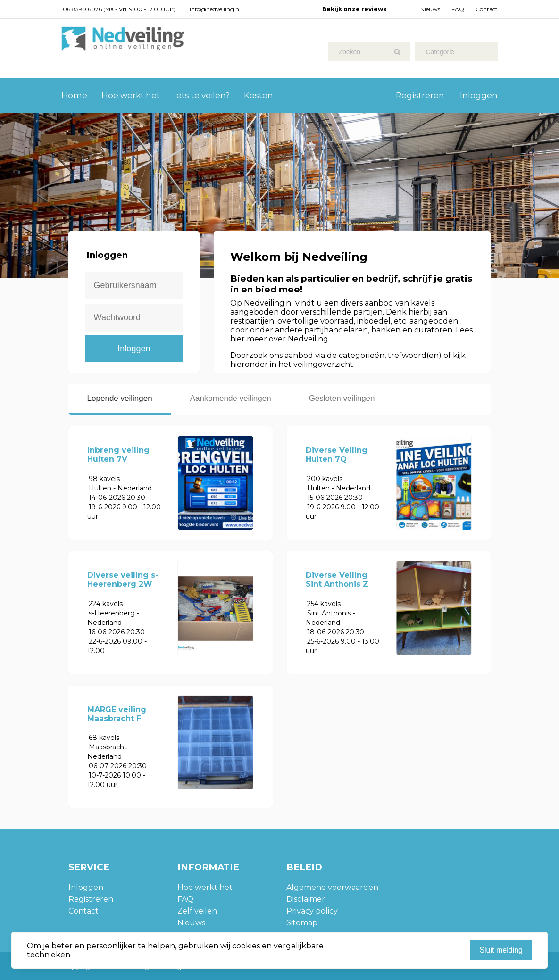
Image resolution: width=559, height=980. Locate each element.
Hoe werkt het (131, 95)
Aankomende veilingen (231, 398)
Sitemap (302, 923)
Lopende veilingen (120, 398)
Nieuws (430, 9)
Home (74, 95)
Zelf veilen (197, 911)
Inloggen (479, 95)
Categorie (440, 52)
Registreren (420, 95)
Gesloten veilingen (342, 398)
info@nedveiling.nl (215, 9)
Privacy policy (312, 911)
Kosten (259, 95)
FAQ (458, 9)
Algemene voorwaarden (332, 887)
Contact (487, 9)
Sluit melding (501, 950)
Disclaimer (306, 899)
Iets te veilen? (202, 95)
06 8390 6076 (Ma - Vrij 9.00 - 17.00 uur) (119, 9)
